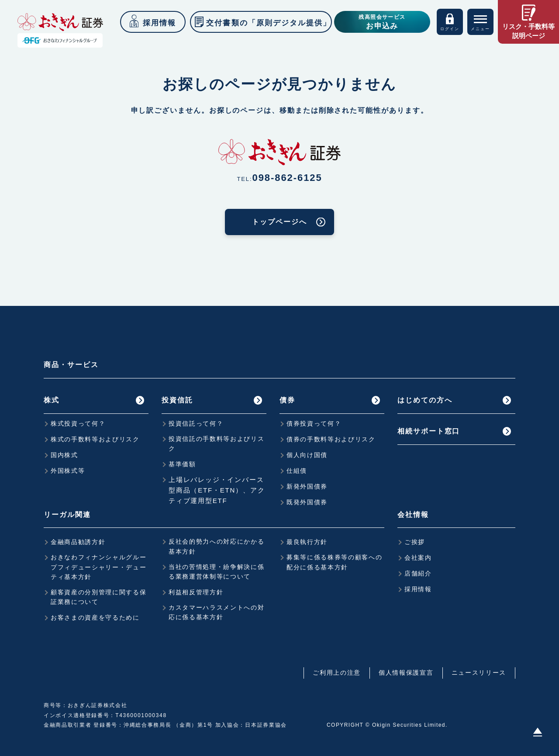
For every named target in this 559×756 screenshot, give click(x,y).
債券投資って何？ (314, 423)
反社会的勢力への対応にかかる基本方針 (217, 546)
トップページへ (279, 222)
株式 (52, 400)
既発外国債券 (307, 502)
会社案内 (418, 558)
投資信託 (177, 400)
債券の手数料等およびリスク (331, 439)
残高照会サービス (382, 23)
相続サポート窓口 (429, 431)
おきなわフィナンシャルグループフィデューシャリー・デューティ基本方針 (99, 567)
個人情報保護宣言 (406, 673)
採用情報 (418, 589)
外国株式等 (68, 471)
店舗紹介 (418, 573)
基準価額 (182, 464)
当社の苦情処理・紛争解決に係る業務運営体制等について (217, 572)
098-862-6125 (287, 178)
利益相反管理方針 (196, 592)
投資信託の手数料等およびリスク (217, 444)
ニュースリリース (479, 673)
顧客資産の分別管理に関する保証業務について (99, 597)
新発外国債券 (307, 486)
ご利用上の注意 (337, 673)
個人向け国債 (307, 455)
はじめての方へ (425, 400)
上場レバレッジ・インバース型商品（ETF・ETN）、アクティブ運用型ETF (217, 490)
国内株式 (64, 455)
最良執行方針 (307, 542)
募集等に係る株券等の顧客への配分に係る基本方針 (335, 562)
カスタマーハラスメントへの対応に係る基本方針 (217, 612)
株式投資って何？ (78, 423)
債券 (287, 400)
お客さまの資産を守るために (95, 617)
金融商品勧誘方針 (78, 542)
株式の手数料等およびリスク (95, 439)
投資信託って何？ (196, 423)
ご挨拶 (415, 542)
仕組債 (297, 471)
